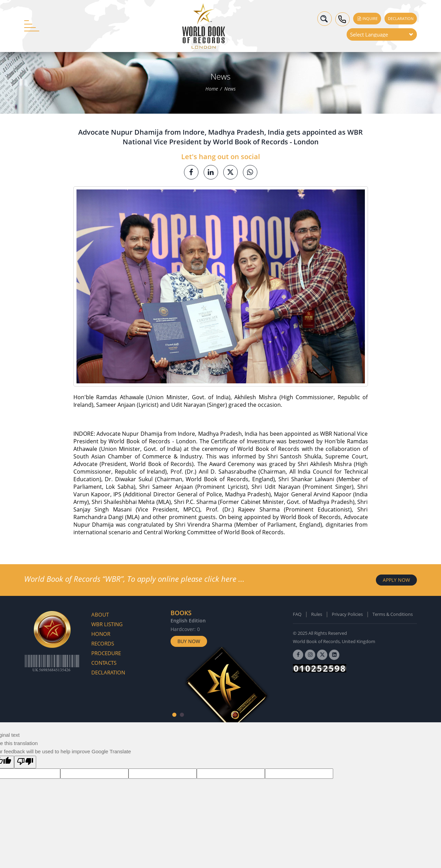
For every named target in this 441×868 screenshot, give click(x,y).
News (230, 89)
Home (212, 89)
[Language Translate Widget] (382, 34)
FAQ (297, 614)
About (100, 614)
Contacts (104, 663)
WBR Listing (107, 624)
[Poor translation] (25, 762)
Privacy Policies (347, 614)
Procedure (106, 653)
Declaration (401, 18)
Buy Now (189, 641)
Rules (317, 614)
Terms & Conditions (393, 614)
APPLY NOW (396, 580)
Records (103, 643)
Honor (101, 634)
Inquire (367, 18)
